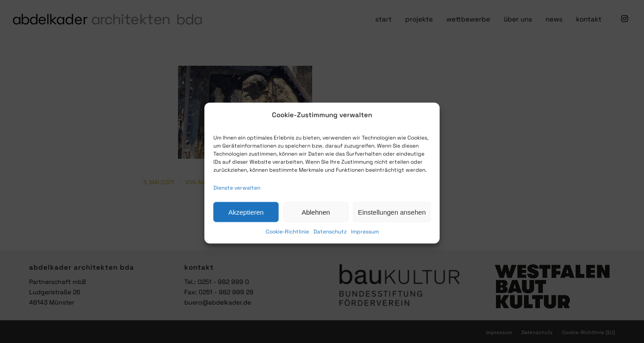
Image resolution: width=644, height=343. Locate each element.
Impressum (365, 236)
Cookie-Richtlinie (287, 236)
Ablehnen (316, 216)
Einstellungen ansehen (392, 216)
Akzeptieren (246, 216)
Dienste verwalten (237, 192)
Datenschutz (330, 236)
